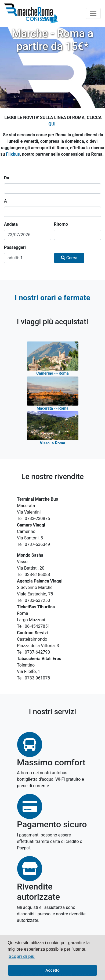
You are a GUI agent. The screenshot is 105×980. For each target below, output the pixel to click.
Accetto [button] (52, 970)
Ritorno (61, 224)
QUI (52, 124)
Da (7, 178)
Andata (11, 224)
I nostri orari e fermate (52, 298)
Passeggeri (15, 247)
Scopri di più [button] (22, 956)
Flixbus (13, 154)
